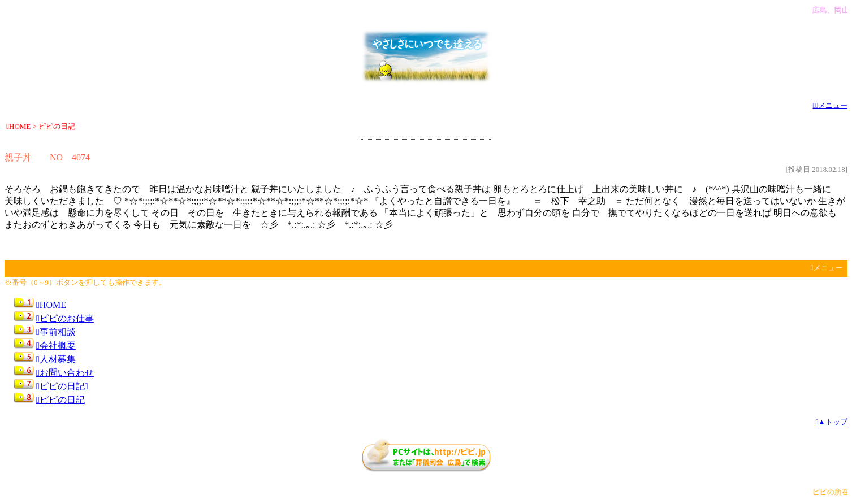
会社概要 (56, 346)
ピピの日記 (62, 386)
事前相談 (56, 332)
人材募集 (56, 359)
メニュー (831, 105)
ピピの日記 (60, 400)
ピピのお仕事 (65, 318)
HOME (51, 305)
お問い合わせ (65, 373)
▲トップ (831, 422)
